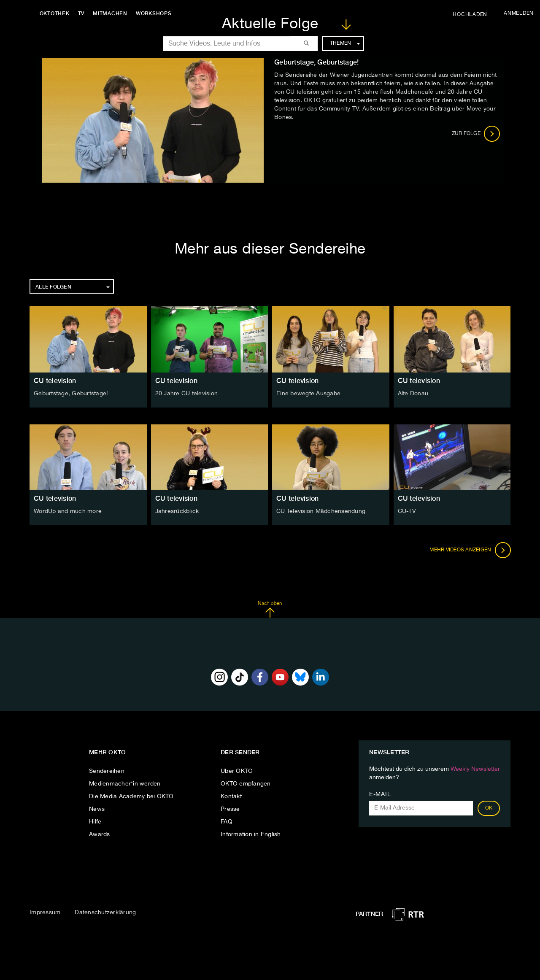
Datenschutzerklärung (105, 913)
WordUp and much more (68, 511)
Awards (100, 834)
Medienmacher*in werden (125, 784)
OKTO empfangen (246, 784)
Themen (345, 43)
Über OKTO (237, 771)
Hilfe (95, 822)
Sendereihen (107, 771)
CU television (55, 381)
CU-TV (407, 511)
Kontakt (231, 796)
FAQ (227, 822)
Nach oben (270, 610)
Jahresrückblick (177, 511)
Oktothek (55, 13)
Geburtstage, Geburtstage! (71, 394)
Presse (230, 809)
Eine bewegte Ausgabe (308, 394)
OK (489, 808)
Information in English (251, 834)
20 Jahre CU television (187, 394)
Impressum (45, 913)
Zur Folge (476, 134)
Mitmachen (111, 13)
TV (82, 13)
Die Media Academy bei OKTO (131, 796)
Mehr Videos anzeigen (470, 550)
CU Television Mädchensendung (321, 511)
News (97, 809)
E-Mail (380, 794)
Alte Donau (413, 394)
